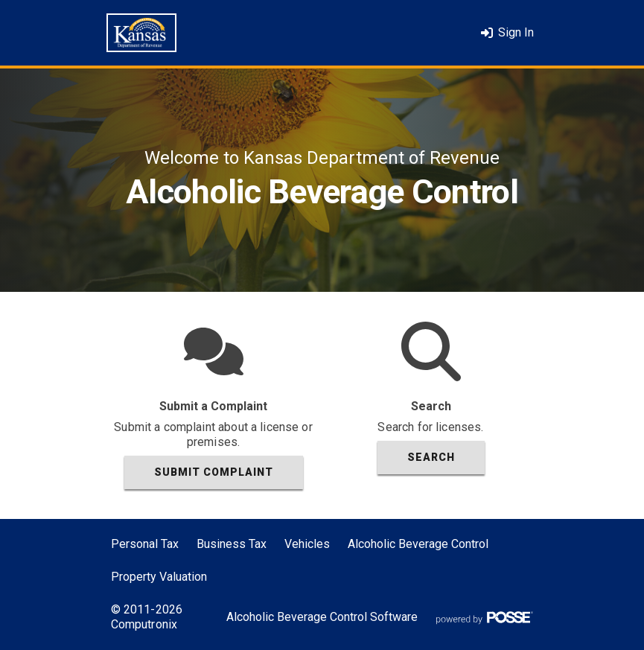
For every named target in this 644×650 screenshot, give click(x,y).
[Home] (141, 33)
